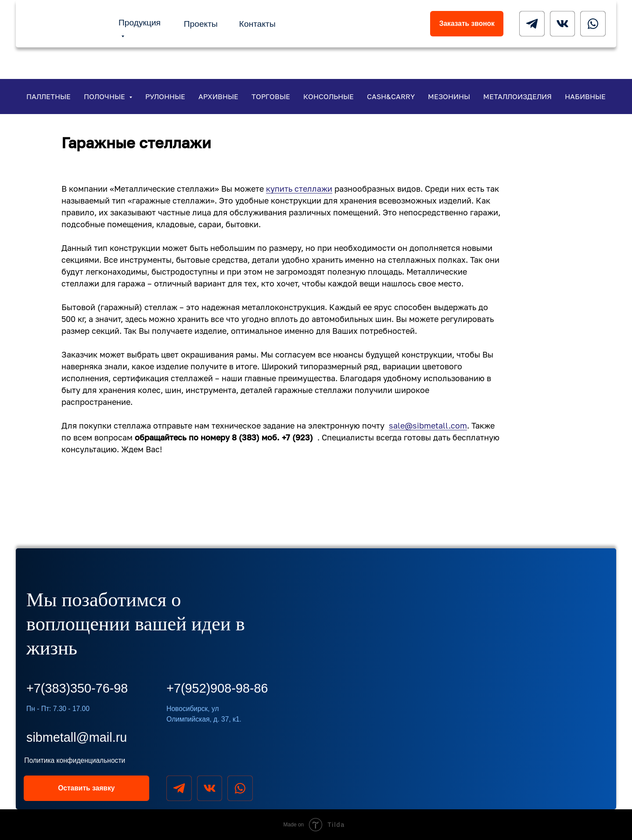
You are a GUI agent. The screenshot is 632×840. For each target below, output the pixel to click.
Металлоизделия (517, 97)
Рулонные (165, 97)
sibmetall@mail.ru (77, 737)
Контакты (257, 24)
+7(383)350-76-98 (77, 688)
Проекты (201, 24)
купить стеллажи (299, 189)
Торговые (271, 97)
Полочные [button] (105, 97)
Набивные (585, 97)
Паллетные (48, 97)
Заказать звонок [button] (467, 23)
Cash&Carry (391, 97)
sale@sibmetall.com (428, 425)
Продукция (140, 23)
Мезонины (449, 97)
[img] (61, 23)
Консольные (329, 97)
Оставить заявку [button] (86, 788)
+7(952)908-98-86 (217, 688)
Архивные (218, 97)
